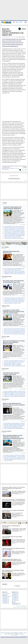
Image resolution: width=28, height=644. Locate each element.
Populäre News (15, 603)
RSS (23, 634)
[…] (16, 223)
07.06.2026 (5, 596)
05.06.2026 (5, 598)
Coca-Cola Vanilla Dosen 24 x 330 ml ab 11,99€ (14, 229)
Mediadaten (16, 633)
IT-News (4, 203)
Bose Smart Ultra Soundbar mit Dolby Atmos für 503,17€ (15, 366)
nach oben (23, 636)
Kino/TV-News (6, 337)
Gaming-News (6, 306)
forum (26, 181)
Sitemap (3, 633)
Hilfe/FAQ (17, 634)
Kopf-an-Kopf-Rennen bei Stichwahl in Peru (13, 270)
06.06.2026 (5, 597)
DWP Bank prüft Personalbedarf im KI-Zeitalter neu (14, 426)
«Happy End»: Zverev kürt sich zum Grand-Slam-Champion (16, 396)
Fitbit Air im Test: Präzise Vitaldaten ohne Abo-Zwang (15, 395)
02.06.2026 (5, 602)
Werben (13, 634)
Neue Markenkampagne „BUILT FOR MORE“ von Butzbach (16, 459)
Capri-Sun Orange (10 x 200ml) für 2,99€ (12, 303)
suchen (17, 586)
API (20, 634)
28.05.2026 (14, 597)
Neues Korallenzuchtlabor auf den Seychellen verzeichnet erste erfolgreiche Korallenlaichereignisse (13, 437)
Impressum (21, 633)
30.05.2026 (14, 594)
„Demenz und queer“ (8, 460)
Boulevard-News (7, 276)
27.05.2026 (14, 598)
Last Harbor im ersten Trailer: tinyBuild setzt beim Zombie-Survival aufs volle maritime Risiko (13, 312)
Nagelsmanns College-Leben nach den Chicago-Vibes (15, 393)
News (9, 634)
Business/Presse (7, 431)
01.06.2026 (5, 603)
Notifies (25, 607)
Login (17, 22)
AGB (12, 633)
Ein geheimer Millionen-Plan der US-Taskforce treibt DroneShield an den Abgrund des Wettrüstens (13, 488)
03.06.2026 (5, 601)
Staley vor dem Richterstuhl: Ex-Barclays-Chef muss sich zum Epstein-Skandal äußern (14, 405)
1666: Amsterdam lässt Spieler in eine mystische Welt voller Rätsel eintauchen (12, 560)
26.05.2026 (14, 599)
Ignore (22, 607)
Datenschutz (8, 633)
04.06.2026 (5, 600)
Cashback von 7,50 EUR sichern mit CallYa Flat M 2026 (15, 301)
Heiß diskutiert (15, 604)
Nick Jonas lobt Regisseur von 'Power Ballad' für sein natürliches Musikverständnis (14, 342)
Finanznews (5, 399)
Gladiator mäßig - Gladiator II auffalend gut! (13, 365)
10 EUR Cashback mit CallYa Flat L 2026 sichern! (14, 302)
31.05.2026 (14, 593)
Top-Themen (5, 247)
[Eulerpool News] (5, 168)
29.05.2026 (14, 596)
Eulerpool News (22, 37)
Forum (6, 634)
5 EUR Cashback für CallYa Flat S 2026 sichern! (14, 299)
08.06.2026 (5, 593)
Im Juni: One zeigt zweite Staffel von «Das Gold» (14, 362)
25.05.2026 (14, 600)
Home (25, 633)
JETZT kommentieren (14, 179)
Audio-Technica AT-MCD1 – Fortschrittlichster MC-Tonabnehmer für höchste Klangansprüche (14, 500)
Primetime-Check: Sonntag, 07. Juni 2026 (12, 363)
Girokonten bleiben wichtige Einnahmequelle (13, 427)
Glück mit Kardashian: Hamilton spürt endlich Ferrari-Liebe (16, 391)
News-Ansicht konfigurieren (22, 606)
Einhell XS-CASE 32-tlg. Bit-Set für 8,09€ (13, 237)
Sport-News (5, 369)
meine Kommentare (17, 607)
